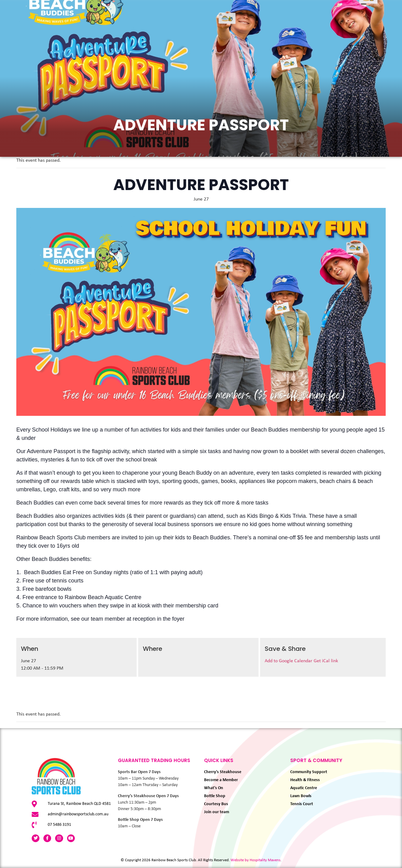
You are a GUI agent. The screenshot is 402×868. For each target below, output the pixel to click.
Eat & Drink (124, 38)
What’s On (80, 38)
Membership (196, 38)
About (304, 38)
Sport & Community (252, 38)
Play (161, 38)
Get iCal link (326, 661)
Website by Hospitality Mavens (255, 860)
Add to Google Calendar (289, 661)
